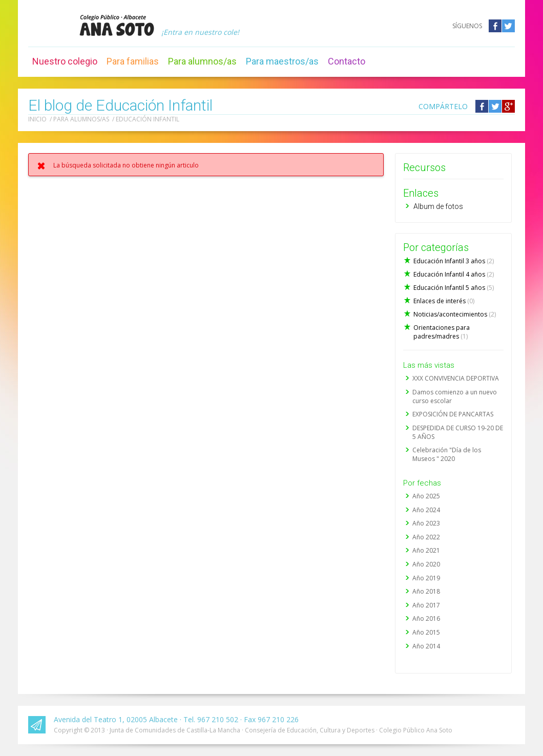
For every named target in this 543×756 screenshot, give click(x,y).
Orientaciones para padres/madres (442, 332)
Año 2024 (426, 510)
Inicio (37, 119)
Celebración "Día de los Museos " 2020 (447, 454)
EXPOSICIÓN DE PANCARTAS (453, 414)
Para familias (133, 61)
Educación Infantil (148, 119)
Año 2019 (426, 578)
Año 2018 (426, 591)
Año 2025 (426, 496)
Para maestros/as (282, 61)
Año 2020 (426, 564)
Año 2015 (426, 632)
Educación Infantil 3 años (454, 261)
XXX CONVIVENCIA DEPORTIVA (456, 378)
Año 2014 (426, 646)
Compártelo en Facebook (482, 106)
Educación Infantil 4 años (454, 274)
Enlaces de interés (444, 301)
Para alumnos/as (202, 61)
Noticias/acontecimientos (455, 314)
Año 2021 (426, 550)
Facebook (495, 26)
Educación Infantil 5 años (454, 288)
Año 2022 (426, 537)
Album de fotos (438, 206)
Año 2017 (426, 605)
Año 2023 (426, 523)
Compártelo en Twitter (495, 106)
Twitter (508, 26)
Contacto (347, 61)
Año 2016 (426, 618)
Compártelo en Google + (508, 106)
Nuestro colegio (65, 61)
